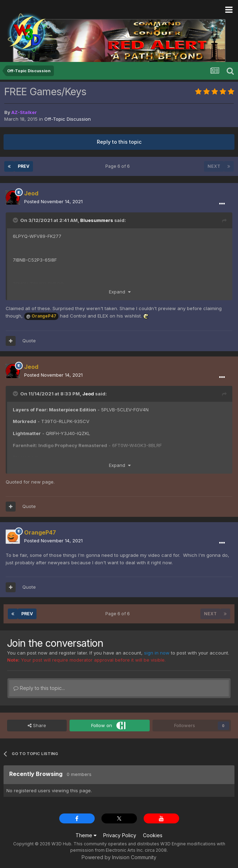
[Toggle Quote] (16, 220)
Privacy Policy (120, 835)
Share (37, 725)
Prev (24, 166)
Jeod (88, 394)
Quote (29, 341)
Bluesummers (97, 220)
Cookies (153, 835)
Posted (53, 201)
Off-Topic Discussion (68, 119)
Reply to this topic (119, 142)
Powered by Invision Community (119, 857)
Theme (86, 835)
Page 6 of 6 (119, 166)
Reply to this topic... (39, 688)
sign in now (157, 653)
